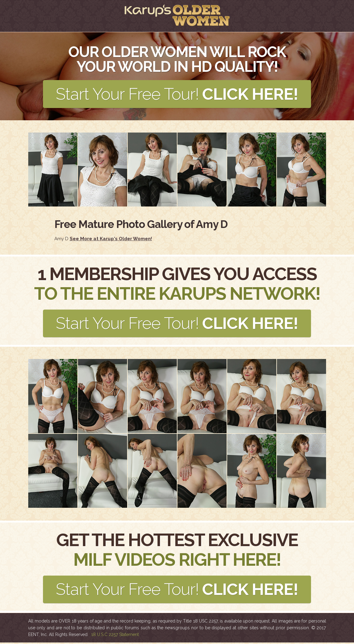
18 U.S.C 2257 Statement (115, 636)
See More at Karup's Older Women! (111, 239)
